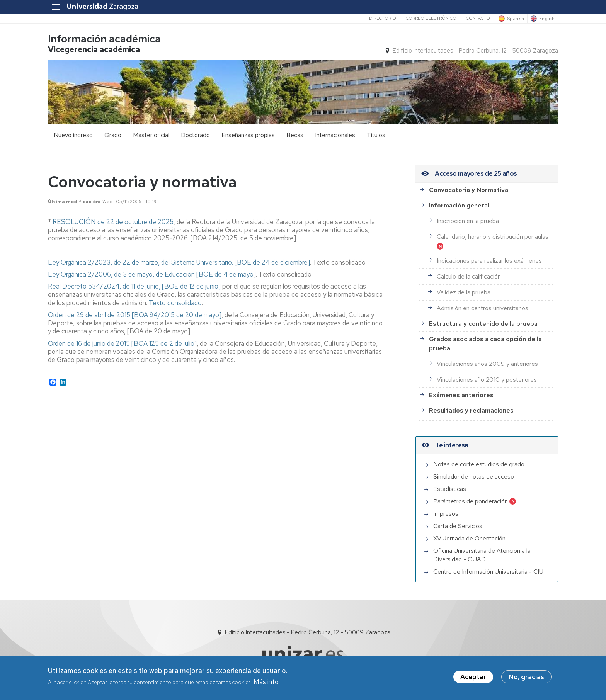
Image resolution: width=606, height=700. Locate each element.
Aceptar (473, 677)
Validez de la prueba (464, 292)
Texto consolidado (175, 303)
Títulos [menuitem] (376, 135)
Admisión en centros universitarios (483, 308)
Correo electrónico (431, 18)
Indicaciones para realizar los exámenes (489, 261)
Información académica (104, 39)
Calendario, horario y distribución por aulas (493, 237)
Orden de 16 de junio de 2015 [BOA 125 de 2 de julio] (122, 343)
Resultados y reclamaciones (471, 410)
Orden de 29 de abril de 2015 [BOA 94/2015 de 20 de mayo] (135, 315)
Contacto (478, 18)
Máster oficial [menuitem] (151, 135)
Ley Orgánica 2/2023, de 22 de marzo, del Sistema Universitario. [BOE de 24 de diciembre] (179, 262)
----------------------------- (93, 250)
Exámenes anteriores (461, 395)
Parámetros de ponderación (471, 501)
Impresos (446, 514)
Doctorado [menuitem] (195, 135)
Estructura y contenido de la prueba (483, 324)
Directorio (383, 18)
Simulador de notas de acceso (474, 477)
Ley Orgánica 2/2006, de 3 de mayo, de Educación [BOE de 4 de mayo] (152, 274)
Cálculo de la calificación (469, 276)
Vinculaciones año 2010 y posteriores (487, 380)
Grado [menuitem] (113, 135)
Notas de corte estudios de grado (479, 464)
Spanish (516, 19)
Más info (266, 682)
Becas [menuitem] (295, 135)
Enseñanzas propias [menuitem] (248, 135)
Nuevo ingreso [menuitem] (73, 135)
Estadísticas (450, 489)
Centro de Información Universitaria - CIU (488, 572)
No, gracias (526, 677)
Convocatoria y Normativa (469, 190)
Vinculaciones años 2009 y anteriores (487, 364)
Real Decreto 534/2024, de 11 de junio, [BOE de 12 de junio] (135, 286)
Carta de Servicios (458, 526)
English (547, 19)
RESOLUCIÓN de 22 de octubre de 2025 (113, 222)
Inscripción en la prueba (468, 221)
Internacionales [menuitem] (335, 135)
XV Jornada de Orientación (469, 538)
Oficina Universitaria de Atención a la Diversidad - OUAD (482, 555)
